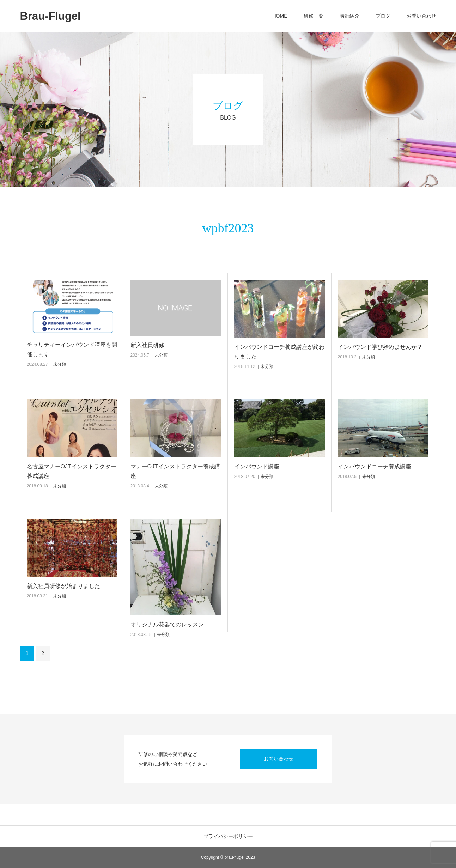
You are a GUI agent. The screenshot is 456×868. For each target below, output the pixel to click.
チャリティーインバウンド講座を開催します (72, 350)
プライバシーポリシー (228, 836)
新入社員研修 (147, 345)
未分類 (60, 364)
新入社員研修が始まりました (63, 586)
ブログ (383, 16)
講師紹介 (349, 16)
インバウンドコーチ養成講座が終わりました (279, 352)
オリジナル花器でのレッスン (167, 624)
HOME (280, 16)
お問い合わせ (421, 16)
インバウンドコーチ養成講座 (375, 466)
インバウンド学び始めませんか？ (380, 347)
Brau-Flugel (50, 16)
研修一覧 (314, 16)
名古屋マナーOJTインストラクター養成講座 (72, 471)
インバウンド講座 (257, 466)
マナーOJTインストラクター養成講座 (175, 471)
